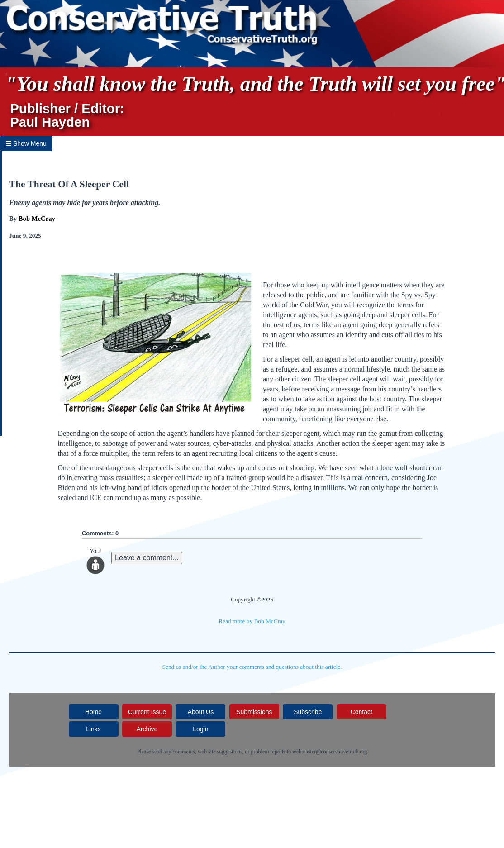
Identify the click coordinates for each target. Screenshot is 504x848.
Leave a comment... (147, 558)
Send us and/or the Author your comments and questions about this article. (252, 667)
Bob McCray (37, 219)
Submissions (254, 712)
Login (200, 729)
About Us (201, 712)
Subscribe (308, 712)
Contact (361, 712)
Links (93, 729)
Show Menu (26, 143)
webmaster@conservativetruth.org (330, 752)
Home (93, 712)
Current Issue (147, 712)
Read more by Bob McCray (252, 621)
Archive (147, 729)
